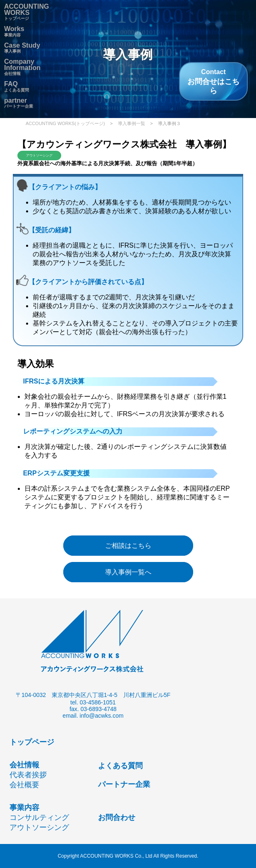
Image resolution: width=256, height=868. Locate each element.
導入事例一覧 (132, 123)
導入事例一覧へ (128, 572)
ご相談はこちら (128, 546)
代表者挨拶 (28, 775)
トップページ (26, 13)
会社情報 (22, 68)
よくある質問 (120, 766)
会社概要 (24, 785)
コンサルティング (39, 817)
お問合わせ (117, 817)
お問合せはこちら (213, 82)
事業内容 (24, 808)
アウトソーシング (39, 827)
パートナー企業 (19, 104)
